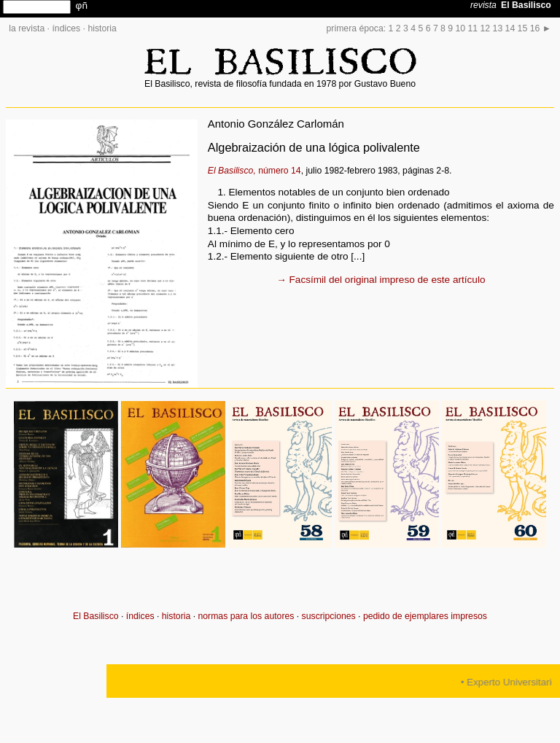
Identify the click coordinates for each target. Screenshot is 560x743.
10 (461, 28)
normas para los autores (246, 616)
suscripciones (329, 616)
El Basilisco (96, 616)
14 (510, 28)
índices (66, 28)
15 (523, 28)
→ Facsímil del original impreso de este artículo (381, 280)
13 (498, 28)
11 (473, 28)
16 (535, 28)
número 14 (254, 171)
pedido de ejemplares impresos (425, 616)
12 (486, 28)
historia (102, 28)
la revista (27, 28)
